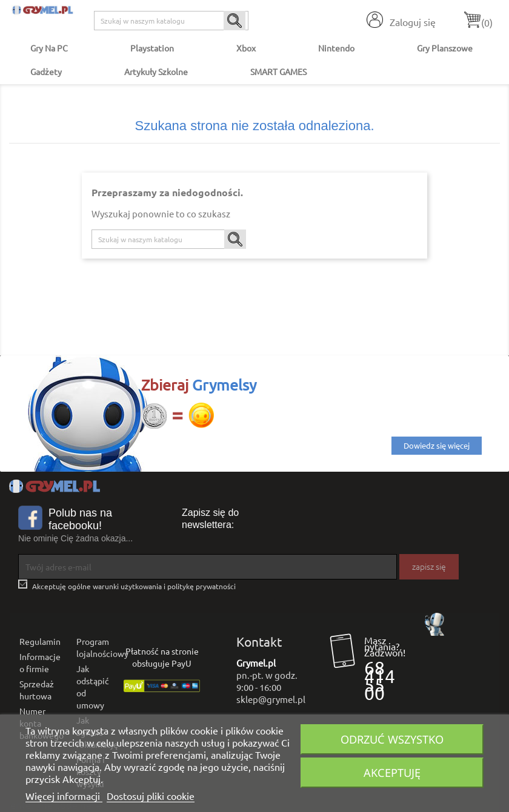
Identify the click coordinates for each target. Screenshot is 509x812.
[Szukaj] (171, 21)
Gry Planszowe (445, 48)
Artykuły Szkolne (156, 71)
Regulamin (40, 641)
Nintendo (336, 48)
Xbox (246, 48)
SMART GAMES (278, 71)
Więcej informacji (64, 796)
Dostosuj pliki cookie (151, 796)
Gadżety (46, 71)
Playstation (152, 48)
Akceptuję (392, 772)
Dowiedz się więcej (437, 445)
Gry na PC (49, 48)
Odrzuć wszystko (392, 739)
